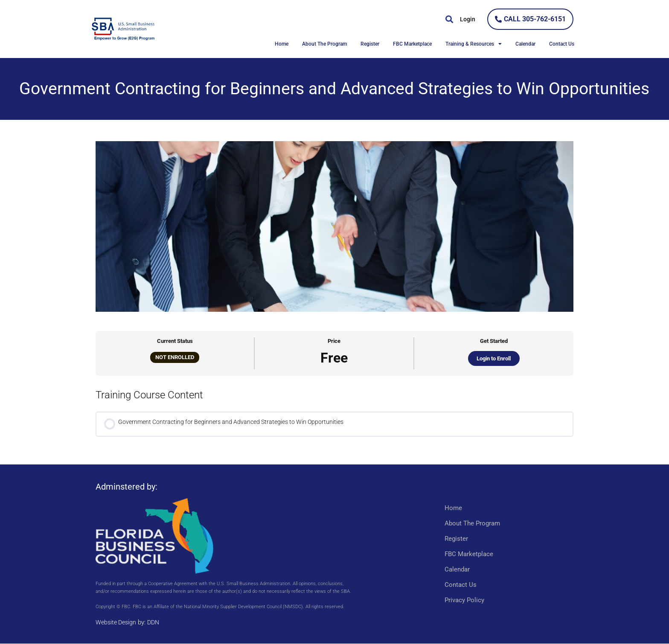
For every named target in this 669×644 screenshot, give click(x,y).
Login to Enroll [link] (494, 358)
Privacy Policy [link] (464, 600)
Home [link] (282, 44)
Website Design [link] (117, 623)
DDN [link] (157, 623)
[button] (449, 19)
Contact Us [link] (562, 44)
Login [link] (468, 19)
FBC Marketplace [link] (412, 44)
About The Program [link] (324, 44)
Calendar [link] (525, 44)
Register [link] (370, 44)
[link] (172, 29)
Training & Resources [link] (474, 44)
